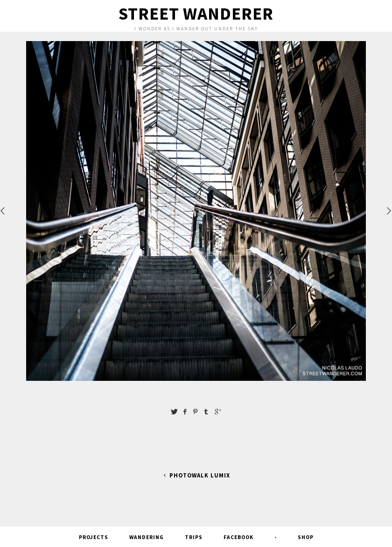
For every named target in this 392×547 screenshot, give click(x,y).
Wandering (147, 537)
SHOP (306, 537)
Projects (94, 537)
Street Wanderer (196, 14)
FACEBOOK (238, 537)
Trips (194, 537)
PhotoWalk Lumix (196, 475)
